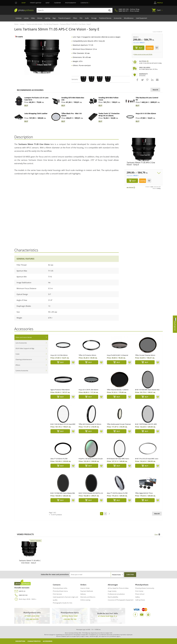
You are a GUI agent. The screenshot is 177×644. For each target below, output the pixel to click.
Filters (75, 18)
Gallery (138, 597)
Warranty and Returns (88, 597)
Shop (24, 3)
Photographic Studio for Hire (62, 603)
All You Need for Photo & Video (118, 588)
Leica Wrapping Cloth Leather (36, 113)
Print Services (57, 594)
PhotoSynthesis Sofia (60, 588)
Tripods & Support (64, 18)
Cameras (19, 18)
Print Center (139, 591)
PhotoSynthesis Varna (60, 591)
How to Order (85, 588)
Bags (54, 18)
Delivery (83, 594)
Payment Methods (87, 591)
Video (33, 18)
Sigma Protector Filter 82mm (60, 390)
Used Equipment (141, 18)
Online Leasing (85, 600)
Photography (71, 3)
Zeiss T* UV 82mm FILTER (59, 459)
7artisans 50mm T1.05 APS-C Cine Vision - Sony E (141, 164)
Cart (159, 10)
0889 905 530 (21, 595)
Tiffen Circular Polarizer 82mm (145, 355)
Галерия (57, 3)
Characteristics (36, 641)
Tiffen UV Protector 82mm (87, 355)
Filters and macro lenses (24, 337)
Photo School (140, 594)
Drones (40, 18)
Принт (36, 3)
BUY (26, 105)
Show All (155, 90)
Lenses (26, 18)
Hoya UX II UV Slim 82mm (146, 113)
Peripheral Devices (105, 18)
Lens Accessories (21, 343)
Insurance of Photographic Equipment (121, 600)
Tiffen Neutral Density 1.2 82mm (118, 390)
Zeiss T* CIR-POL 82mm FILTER (117, 493)
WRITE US (20, 591)
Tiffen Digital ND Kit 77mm (144, 493)
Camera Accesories (22, 371)
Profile (160, 3)
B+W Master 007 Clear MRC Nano (118, 459)
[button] (138, 81)
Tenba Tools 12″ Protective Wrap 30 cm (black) (109, 115)
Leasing (150, 48)
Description (21, 641)
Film (81, 18)
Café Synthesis (140, 600)
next (109, 514)
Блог (48, 3)
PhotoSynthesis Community (145, 588)
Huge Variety (112, 591)
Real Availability (113, 597)
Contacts (84, 3)
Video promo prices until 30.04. (143, 54)
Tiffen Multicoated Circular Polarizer (119, 424)
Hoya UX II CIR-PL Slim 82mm (88, 390)
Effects (18, 365)
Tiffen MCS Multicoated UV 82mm (90, 424)
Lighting (47, 18)
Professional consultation (116, 594)
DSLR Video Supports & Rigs (25, 348)
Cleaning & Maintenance (24, 359)
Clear (156, 534)
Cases (17, 354)
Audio (87, 18)
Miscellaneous (129, 18)
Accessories (118, 18)
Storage (94, 18)
